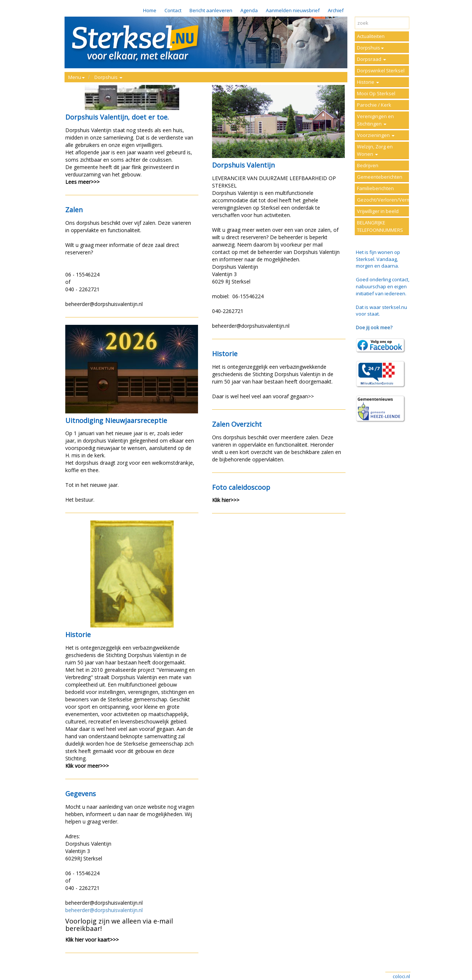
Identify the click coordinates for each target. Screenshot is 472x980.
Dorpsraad (372, 59)
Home (150, 10)
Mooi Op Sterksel (376, 93)
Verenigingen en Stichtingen (375, 120)
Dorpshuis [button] (108, 77)
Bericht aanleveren (211, 10)
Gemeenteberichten (380, 177)
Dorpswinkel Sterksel (381, 71)
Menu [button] (77, 77)
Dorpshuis (370, 48)
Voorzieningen (376, 135)
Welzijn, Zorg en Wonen (375, 150)
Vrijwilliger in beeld (378, 211)
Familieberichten (375, 188)
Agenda (249, 10)
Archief (336, 10)
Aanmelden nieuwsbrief (293, 10)
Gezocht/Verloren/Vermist (383, 200)
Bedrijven (368, 165)
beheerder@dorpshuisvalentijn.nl (104, 910)
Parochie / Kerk (374, 105)
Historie (368, 82)
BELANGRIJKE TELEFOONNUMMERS (380, 226)
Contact (173, 10)
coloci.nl (401, 976)
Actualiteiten (371, 36)
